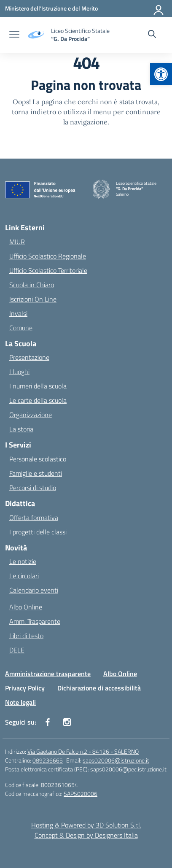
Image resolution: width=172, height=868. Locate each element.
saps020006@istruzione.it (116, 760)
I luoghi (19, 372)
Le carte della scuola (38, 400)
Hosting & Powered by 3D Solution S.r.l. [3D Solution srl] (86, 825)
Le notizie (23, 561)
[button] (161, 74)
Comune (21, 328)
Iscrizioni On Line (33, 299)
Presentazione (29, 357)
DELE (17, 650)
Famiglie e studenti (36, 473)
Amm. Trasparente (35, 621)
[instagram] (67, 722)
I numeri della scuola (38, 386)
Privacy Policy (25, 688)
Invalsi (18, 313)
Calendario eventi (34, 590)
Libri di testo (26, 636)
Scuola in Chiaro (32, 285)
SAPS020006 (81, 794)
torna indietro (34, 112)
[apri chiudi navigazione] (14, 35)
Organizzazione (31, 415)
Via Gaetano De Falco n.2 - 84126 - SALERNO (83, 751)
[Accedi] (159, 8)
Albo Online (26, 607)
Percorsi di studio (33, 488)
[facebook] (48, 722)
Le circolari (24, 576)
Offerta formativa (34, 518)
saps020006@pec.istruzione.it (128, 769)
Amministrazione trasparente (48, 674)
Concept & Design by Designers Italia (86, 835)
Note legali (20, 702)
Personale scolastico (38, 459)
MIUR (17, 242)
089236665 (48, 760)
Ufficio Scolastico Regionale (48, 256)
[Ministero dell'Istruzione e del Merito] (51, 8)
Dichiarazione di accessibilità (99, 688)
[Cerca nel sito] (152, 35)
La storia (21, 429)
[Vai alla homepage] (80, 35)
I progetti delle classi (38, 532)
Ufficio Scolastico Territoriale (48, 270)
